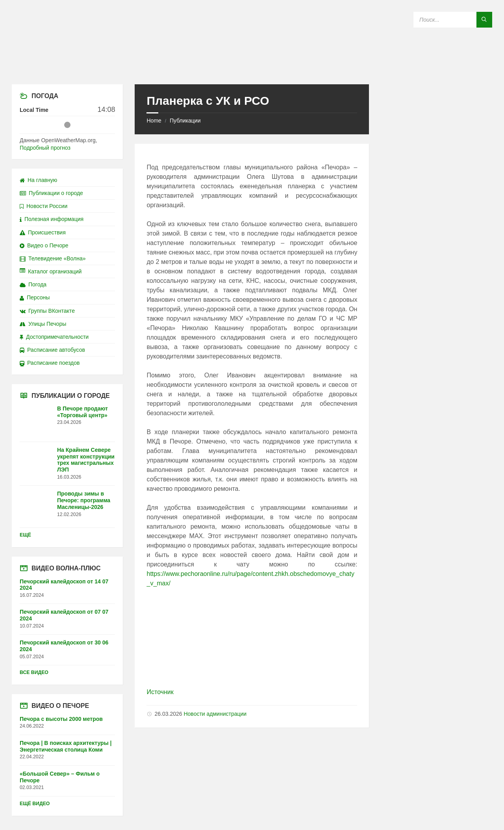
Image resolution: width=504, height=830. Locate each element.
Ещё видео (35, 804)
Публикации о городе (51, 193)
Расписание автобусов (52, 350)
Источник (160, 692)
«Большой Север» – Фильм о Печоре (60, 777)
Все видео (34, 672)
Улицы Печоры (43, 324)
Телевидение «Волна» (53, 258)
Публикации (185, 121)
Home (154, 121)
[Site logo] (252, 69)
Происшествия (43, 232)
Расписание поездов (50, 363)
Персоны (35, 297)
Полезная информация (52, 219)
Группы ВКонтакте (47, 311)
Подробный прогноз (45, 148)
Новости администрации (215, 714)
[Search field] (453, 20)
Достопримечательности (54, 337)
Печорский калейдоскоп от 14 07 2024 (64, 585)
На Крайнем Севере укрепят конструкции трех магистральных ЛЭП (86, 460)
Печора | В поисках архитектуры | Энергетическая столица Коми (66, 746)
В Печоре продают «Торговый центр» (82, 412)
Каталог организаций (51, 271)
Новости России (44, 206)
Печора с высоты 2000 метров (61, 719)
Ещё (25, 535)
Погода (33, 284)
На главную (38, 180)
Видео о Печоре (44, 245)
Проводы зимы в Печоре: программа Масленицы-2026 (84, 500)
